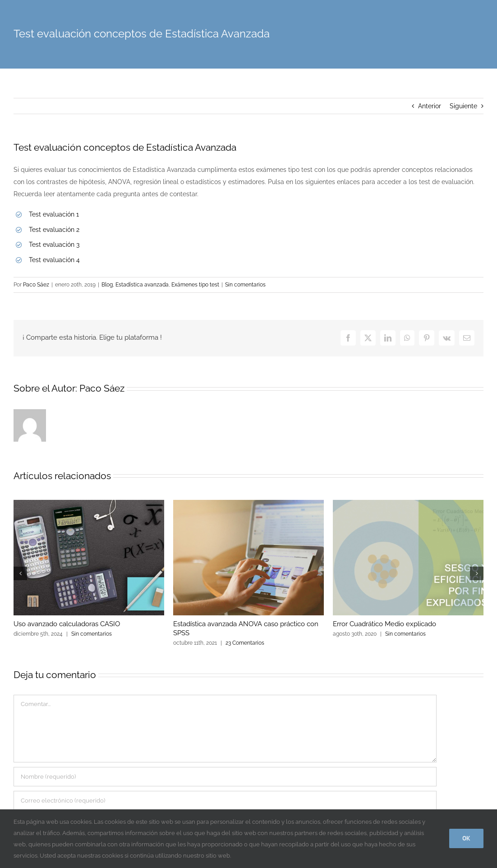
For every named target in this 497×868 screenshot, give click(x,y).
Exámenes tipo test (195, 285)
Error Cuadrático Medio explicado (384, 624)
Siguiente (463, 106)
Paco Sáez (36, 285)
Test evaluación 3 (54, 245)
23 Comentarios (245, 643)
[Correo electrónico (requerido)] (225, 801)
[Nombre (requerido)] (225, 777)
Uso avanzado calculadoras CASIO (67, 624)
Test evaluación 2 (54, 230)
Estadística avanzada (142, 285)
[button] (20, 573)
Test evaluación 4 (54, 260)
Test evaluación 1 (54, 214)
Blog (107, 285)
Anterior (430, 106)
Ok (466, 838)
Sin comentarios (245, 285)
